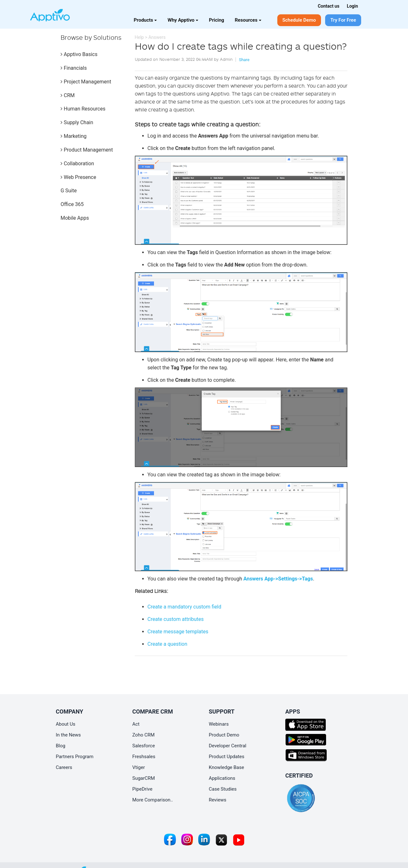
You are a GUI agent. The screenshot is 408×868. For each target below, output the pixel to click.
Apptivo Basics (79, 54)
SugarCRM (144, 778)
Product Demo (224, 735)
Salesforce (144, 746)
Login (352, 6)
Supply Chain (77, 122)
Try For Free (343, 20)
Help (139, 37)
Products (146, 20)
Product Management (87, 150)
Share (244, 60)
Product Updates (227, 757)
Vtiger (139, 767)
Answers (157, 37)
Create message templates (178, 632)
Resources (248, 20)
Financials (74, 68)
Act (136, 724)
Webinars (219, 724)
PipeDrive (142, 789)
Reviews (218, 800)
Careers (64, 767)
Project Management (86, 82)
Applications (222, 778)
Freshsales (144, 757)
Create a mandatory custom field (185, 607)
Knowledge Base (226, 767)
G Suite (69, 191)
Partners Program (75, 757)
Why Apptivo (183, 20)
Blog (61, 746)
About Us (66, 724)
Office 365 (72, 204)
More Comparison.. (153, 800)
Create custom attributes (176, 619)
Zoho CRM (143, 735)
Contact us (329, 6)
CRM (68, 95)
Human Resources (83, 109)
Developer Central (228, 746)
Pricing (217, 20)
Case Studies (223, 789)
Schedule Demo (299, 20)
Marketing (73, 136)
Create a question (168, 644)
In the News (68, 735)
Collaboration (77, 164)
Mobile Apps (75, 218)
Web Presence (78, 177)
